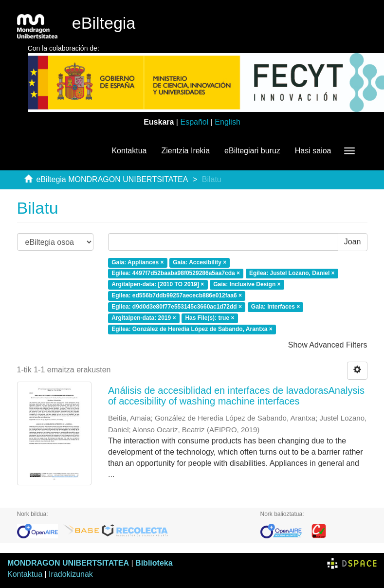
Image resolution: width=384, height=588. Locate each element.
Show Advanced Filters (328, 345)
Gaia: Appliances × (137, 262)
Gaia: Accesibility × (200, 262)
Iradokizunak (71, 574)
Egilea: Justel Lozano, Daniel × (292, 274)
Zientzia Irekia (185, 151)
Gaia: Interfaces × (275, 307)
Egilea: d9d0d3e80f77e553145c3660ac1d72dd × (177, 307)
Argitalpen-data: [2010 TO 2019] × (158, 285)
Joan (353, 242)
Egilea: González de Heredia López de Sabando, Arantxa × (192, 329)
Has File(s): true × (210, 318)
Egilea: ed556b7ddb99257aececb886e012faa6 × (177, 295)
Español (194, 122)
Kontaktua (129, 151)
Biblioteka (154, 563)
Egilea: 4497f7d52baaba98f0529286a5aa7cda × (176, 274)
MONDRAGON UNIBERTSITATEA (68, 563)
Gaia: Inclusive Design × (247, 285)
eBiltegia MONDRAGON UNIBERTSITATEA (112, 179)
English (227, 122)
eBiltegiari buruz (252, 151)
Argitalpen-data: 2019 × (144, 318)
